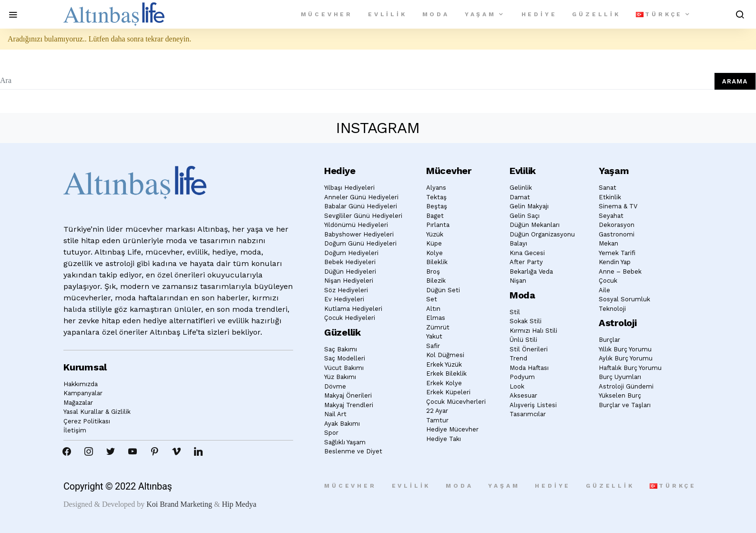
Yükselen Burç (620, 395)
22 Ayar (437, 411)
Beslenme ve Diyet (353, 451)
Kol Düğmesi (445, 355)
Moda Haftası (529, 368)
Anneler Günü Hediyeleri (361, 197)
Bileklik (437, 262)
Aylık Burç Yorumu (626, 358)
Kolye (434, 253)
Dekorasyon (617, 225)
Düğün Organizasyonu (542, 234)
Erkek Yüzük (444, 364)
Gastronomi (617, 234)
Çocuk (608, 281)
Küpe (434, 243)
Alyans (436, 188)
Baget (435, 216)
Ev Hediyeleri (344, 299)
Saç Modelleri (345, 358)
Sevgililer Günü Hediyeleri (363, 216)
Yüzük (435, 234)
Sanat (608, 188)
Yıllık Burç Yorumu (625, 349)
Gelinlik (521, 188)
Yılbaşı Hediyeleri (349, 188)
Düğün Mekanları (535, 225)
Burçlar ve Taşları (625, 405)
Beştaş (437, 206)
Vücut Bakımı (344, 368)
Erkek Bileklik (446, 374)
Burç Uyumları (620, 377)
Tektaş (436, 197)
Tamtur (437, 420)
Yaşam (480, 14)
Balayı (518, 243)
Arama (735, 81)
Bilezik (436, 281)
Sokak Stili (526, 321)
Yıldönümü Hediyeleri (356, 225)
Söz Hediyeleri (346, 290)
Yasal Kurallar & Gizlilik (97, 412)
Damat (520, 197)
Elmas (436, 318)
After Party (526, 262)
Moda (436, 14)
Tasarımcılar (528, 414)
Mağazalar (78, 403)
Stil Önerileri (529, 349)
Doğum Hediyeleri (351, 253)
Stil (515, 312)
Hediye (539, 14)
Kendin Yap (615, 262)
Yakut (434, 336)
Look (517, 386)
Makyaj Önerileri (348, 395)
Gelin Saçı (525, 216)
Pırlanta (438, 225)
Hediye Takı (444, 439)
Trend (518, 358)
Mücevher (327, 14)
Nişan (518, 281)
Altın (433, 309)
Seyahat (611, 216)
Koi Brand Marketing (179, 504)
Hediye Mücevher (452, 429)
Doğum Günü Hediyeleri (360, 243)
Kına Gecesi (527, 253)
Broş (433, 272)
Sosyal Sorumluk (624, 299)
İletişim (75, 430)
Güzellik (596, 14)
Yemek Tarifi (617, 253)
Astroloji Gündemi (626, 386)
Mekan (608, 243)
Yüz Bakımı (340, 377)
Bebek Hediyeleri (350, 262)
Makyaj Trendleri (349, 405)
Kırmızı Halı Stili (533, 331)
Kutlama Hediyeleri (353, 309)
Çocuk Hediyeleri (350, 318)
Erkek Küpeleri (448, 392)
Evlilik (388, 14)
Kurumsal (85, 367)
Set (432, 299)
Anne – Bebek (620, 272)
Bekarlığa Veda (531, 272)
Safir (433, 346)
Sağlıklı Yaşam (345, 442)
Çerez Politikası (87, 421)
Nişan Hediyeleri (349, 281)
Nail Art (335, 414)
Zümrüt (438, 327)
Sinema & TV (618, 206)
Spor (331, 433)
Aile (604, 290)
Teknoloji (612, 309)
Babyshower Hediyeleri (359, 234)
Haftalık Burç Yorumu (630, 368)
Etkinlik (610, 197)
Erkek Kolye (444, 383)
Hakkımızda (81, 384)
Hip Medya (239, 504)
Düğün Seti (443, 290)
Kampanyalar (83, 393)
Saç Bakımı (341, 349)
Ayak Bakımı (342, 424)
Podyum (522, 377)
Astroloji (618, 323)
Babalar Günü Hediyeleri (361, 206)
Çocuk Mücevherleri (456, 402)
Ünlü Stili (523, 340)
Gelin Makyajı (529, 206)
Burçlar (609, 340)
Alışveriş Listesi (533, 405)
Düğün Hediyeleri (350, 272)
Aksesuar (523, 395)
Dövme (335, 386)
